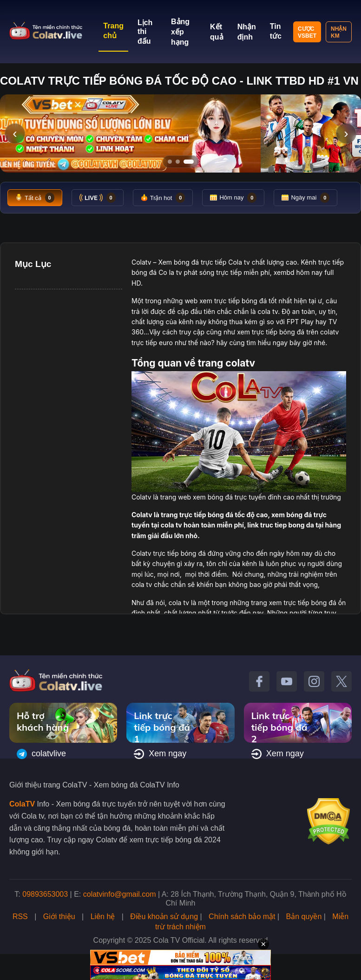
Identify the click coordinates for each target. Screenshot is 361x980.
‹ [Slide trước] (15, 133)
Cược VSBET (307, 32)
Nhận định (247, 32)
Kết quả (217, 32)
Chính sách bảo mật (242, 917)
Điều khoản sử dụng (164, 917)
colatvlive (41, 754)
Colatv (141, 262)
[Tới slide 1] (170, 162)
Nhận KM (339, 32)
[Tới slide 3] (189, 162)
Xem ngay (160, 754)
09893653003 (45, 894)
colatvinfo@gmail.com (120, 894)
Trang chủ (113, 31)
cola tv (268, 311)
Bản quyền (304, 917)
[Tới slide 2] (178, 162)
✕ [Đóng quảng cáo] (263, 944)
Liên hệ (103, 917)
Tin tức (276, 31)
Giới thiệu (59, 917)
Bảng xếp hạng (180, 32)
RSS (20, 917)
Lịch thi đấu (145, 32)
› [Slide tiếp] (346, 133)
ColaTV (22, 804)
